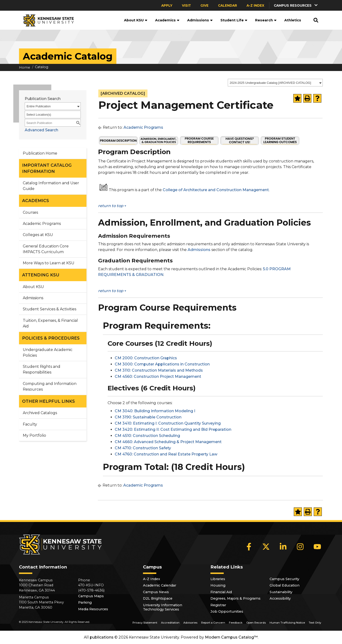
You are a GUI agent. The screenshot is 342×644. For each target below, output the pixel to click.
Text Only (315, 623)
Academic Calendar (160, 585)
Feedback (236, 623)
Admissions (200, 20)
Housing (218, 585)
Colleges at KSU (38, 235)
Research (266, 20)
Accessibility (280, 598)
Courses (30, 212)
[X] (266, 547)
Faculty (30, 424)
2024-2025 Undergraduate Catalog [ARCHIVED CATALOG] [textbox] (270, 83)
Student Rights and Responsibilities (42, 369)
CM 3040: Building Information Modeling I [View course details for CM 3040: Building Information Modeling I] (155, 411)
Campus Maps (91, 596)
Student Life (234, 20)
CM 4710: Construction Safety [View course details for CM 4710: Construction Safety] (143, 448)
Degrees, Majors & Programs (235, 598)
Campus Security (284, 579)
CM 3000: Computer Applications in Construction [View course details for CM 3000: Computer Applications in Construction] (162, 364)
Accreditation (170, 623)
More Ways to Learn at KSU (49, 263)
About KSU (136, 20)
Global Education (285, 585)
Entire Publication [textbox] (39, 106)
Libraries (218, 579)
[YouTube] (317, 547)
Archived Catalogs (40, 413)
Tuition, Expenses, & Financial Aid (50, 323)
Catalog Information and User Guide (51, 186)
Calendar (228, 5)
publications (102, 637)
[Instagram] (300, 547)
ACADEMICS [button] (36, 201)
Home (25, 67)
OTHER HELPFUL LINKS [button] (48, 401)
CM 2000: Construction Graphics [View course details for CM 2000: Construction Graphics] (146, 358)
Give (204, 5)
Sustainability (281, 592)
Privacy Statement (145, 623)
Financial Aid (221, 592)
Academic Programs (42, 224)
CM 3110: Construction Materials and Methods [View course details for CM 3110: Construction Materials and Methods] (159, 370)
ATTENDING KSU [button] (41, 275)
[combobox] (275, 83)
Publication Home (40, 153)
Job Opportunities (227, 611)
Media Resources (93, 609)
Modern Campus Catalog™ (231, 637)
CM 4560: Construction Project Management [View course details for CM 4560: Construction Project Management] (158, 376)
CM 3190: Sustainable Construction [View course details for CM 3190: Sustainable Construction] (148, 417)
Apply (167, 5)
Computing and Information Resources (50, 386)
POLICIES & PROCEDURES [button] (51, 338)
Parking (85, 602)
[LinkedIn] (283, 547)
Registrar (218, 605)
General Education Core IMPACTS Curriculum (46, 249)
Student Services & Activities (50, 309)
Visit (186, 5)
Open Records (256, 623)
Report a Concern (213, 623)
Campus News (156, 592)
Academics (167, 20)
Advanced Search (41, 130)
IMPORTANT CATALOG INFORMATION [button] (47, 168)
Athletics (293, 20)
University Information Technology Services (163, 607)
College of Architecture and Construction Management (216, 190)
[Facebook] (249, 547)
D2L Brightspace (158, 598)
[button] (296, 5)
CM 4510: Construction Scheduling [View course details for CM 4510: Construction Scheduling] (147, 436)
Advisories (190, 623)
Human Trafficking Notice (287, 623)
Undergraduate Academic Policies (48, 353)
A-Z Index (255, 5)
